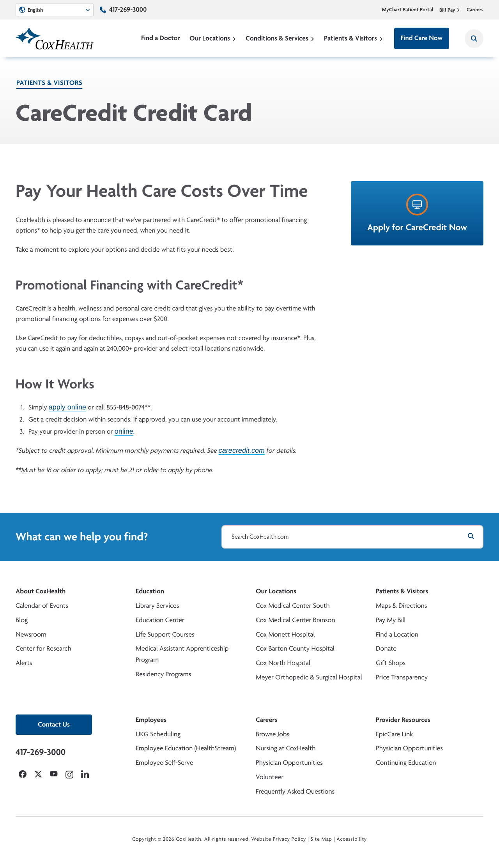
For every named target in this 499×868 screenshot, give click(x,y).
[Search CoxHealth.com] (352, 537)
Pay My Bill (391, 620)
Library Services (157, 606)
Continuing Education (406, 763)
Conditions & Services (280, 38)
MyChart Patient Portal (408, 10)
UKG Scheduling (158, 734)
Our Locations (213, 38)
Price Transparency (402, 677)
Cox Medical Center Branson (295, 620)
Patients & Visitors (354, 38)
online (124, 431)
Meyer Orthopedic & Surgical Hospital (309, 677)
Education (150, 591)
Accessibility (352, 839)
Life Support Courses (165, 634)
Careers (475, 10)
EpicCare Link (394, 734)
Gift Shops (391, 663)
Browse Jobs (273, 734)
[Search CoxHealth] (474, 39)
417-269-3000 (128, 10)
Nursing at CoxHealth (286, 748)
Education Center (160, 620)
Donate (386, 648)
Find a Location (397, 634)
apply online (67, 407)
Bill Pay (450, 10)
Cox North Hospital (283, 663)
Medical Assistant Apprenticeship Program (182, 654)
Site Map (321, 839)
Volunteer (270, 777)
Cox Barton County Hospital (295, 648)
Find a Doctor (161, 38)
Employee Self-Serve (164, 763)
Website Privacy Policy (279, 839)
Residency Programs (163, 674)
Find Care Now (422, 38)
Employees (151, 720)
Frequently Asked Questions (295, 791)
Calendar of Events (42, 606)
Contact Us (54, 724)
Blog (22, 620)
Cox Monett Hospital (285, 634)
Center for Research (43, 648)
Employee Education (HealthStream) (186, 748)
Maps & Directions (401, 606)
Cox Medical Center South (293, 606)
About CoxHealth (41, 591)
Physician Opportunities (289, 763)
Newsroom (31, 634)
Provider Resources (403, 720)
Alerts (24, 663)
